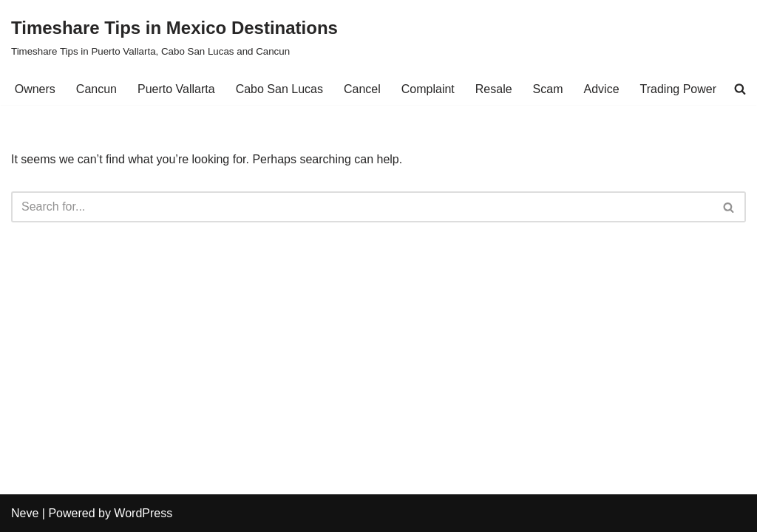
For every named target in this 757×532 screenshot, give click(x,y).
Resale (494, 89)
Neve (25, 513)
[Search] (362, 207)
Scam (548, 89)
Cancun (96, 89)
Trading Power (678, 89)
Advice (602, 89)
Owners (35, 89)
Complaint (428, 89)
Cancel (362, 89)
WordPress (143, 513)
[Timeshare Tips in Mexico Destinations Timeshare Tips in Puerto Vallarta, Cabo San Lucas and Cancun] (174, 37)
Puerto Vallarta (176, 89)
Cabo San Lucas (279, 89)
